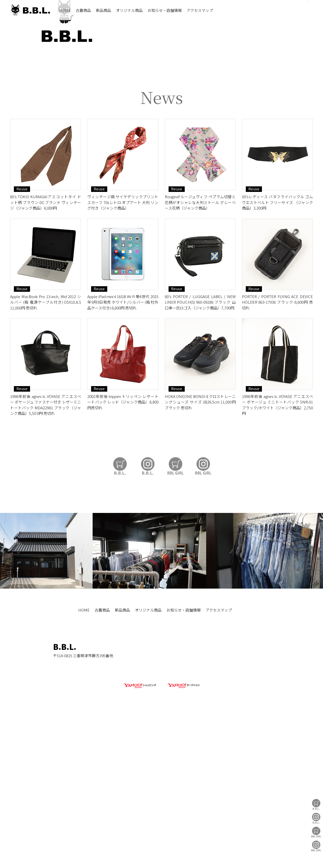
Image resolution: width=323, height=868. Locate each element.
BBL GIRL (316, 846)
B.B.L (30, 10)
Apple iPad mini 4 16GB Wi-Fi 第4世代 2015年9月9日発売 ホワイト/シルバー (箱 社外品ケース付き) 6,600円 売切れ (123, 449)
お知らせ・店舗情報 (165, 10)
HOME (65, 10)
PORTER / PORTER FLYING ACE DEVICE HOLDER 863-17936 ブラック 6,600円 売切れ (277, 449)
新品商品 (103, 10)
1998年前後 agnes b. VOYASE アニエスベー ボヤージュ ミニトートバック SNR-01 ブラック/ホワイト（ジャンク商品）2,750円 (277, 552)
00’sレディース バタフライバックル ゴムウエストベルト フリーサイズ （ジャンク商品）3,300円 (277, 350)
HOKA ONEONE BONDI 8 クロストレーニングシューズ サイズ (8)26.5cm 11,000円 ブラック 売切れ (200, 549)
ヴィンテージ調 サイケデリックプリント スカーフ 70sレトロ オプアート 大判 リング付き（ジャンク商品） (123, 350)
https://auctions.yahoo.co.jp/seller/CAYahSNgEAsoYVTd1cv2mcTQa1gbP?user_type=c (161, 209)
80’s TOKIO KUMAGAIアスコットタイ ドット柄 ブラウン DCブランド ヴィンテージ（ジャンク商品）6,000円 (46, 350)
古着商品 (83, 10)
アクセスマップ (200, 10)
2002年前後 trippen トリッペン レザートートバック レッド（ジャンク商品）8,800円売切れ (123, 549)
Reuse (22, 336)
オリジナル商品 (129, 10)
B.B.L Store (316, 804)
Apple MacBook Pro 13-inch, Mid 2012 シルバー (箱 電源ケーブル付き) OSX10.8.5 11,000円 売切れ (46, 449)
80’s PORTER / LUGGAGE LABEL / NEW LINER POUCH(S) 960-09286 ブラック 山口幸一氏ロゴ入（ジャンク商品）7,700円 (200, 449)
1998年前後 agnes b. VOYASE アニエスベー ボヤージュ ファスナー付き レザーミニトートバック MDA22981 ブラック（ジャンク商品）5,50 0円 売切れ (46, 552)
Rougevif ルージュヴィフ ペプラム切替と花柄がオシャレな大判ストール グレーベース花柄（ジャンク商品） (200, 350)
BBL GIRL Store (316, 832)
